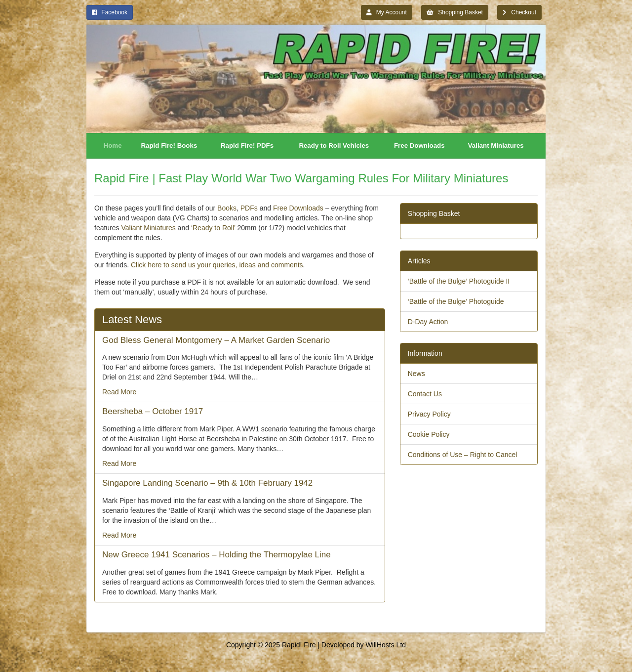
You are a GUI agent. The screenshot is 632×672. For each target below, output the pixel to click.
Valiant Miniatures (496, 146)
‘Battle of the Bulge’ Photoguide (456, 301)
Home (113, 146)
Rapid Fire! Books (169, 146)
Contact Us (425, 394)
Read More (119, 392)
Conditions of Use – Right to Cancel (463, 455)
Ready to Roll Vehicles (334, 146)
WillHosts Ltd (386, 645)
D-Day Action (428, 322)
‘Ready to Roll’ (213, 228)
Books (227, 208)
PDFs (249, 208)
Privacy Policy (429, 414)
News (416, 374)
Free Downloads (419, 146)
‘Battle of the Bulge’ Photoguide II (459, 281)
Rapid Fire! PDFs (247, 146)
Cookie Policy (429, 434)
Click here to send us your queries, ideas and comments (217, 265)
